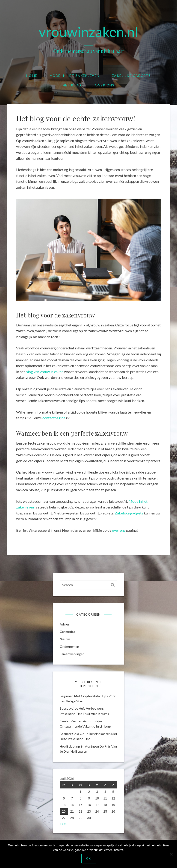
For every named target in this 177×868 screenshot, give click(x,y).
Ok (89, 859)
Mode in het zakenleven (75, 76)
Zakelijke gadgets (131, 76)
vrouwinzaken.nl (88, 32)
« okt (63, 824)
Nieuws (65, 639)
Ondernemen (69, 647)
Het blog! (73, 85)
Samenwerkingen (72, 654)
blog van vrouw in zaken (44, 372)
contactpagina (54, 418)
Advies (65, 624)
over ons (119, 530)
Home (32, 76)
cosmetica (67, 632)
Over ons (105, 85)
